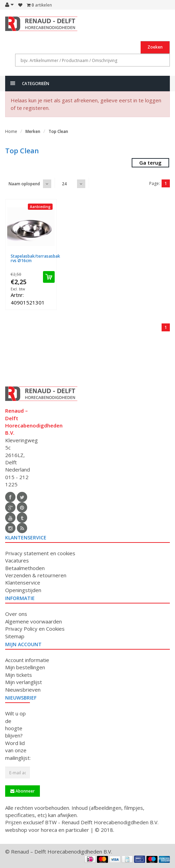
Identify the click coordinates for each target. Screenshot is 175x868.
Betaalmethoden (25, 568)
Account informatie (27, 660)
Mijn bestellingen (25, 667)
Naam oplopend (24, 184)
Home (11, 131)
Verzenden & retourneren (36, 575)
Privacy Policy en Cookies (35, 629)
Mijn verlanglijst (24, 682)
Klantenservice (23, 582)
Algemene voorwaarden (34, 621)
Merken (33, 131)
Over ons (16, 614)
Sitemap (15, 636)
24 (64, 184)
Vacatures (17, 560)
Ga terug (150, 163)
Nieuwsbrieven (23, 690)
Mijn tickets (19, 675)
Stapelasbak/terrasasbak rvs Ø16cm (35, 258)
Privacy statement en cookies (40, 553)
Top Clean (58, 131)
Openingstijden (23, 590)
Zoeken (155, 47)
